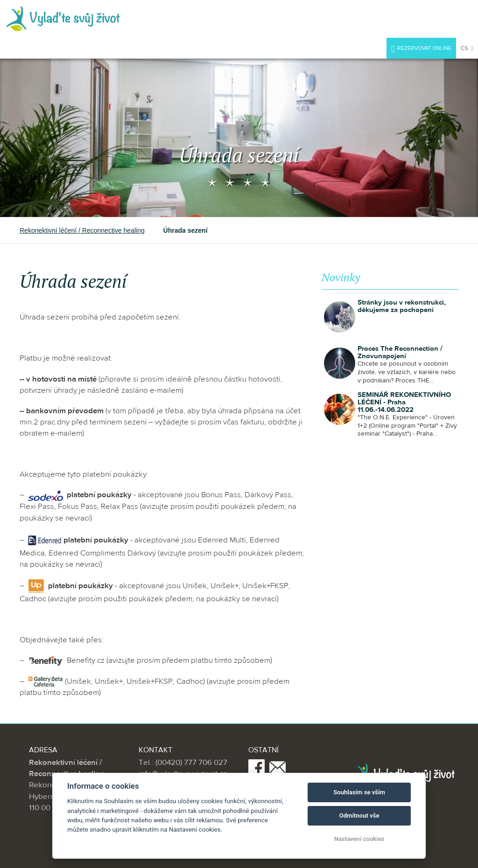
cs (467, 48)
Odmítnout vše (359, 816)
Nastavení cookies (359, 839)
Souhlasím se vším (359, 792)
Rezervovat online (421, 49)
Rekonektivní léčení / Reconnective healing (82, 230)
